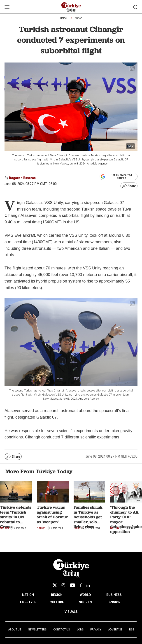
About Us (15, 630)
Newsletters (37, 630)
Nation (79, 18)
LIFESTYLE (28, 602)
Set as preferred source (116, 176)
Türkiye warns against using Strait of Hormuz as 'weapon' (52, 514)
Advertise (115, 630)
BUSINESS (114, 595)
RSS (132, 630)
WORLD (85, 595)
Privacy (96, 630)
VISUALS (71, 612)
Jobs (80, 630)
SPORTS (85, 602)
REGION (57, 595)
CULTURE (57, 602)
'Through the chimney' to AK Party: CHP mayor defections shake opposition (126, 519)
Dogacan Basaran (22, 178)
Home (63, 18)
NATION (28, 595)
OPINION (114, 602)
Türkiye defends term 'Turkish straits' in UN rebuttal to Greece (16, 517)
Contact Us (62, 630)
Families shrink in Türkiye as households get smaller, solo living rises (88, 517)
